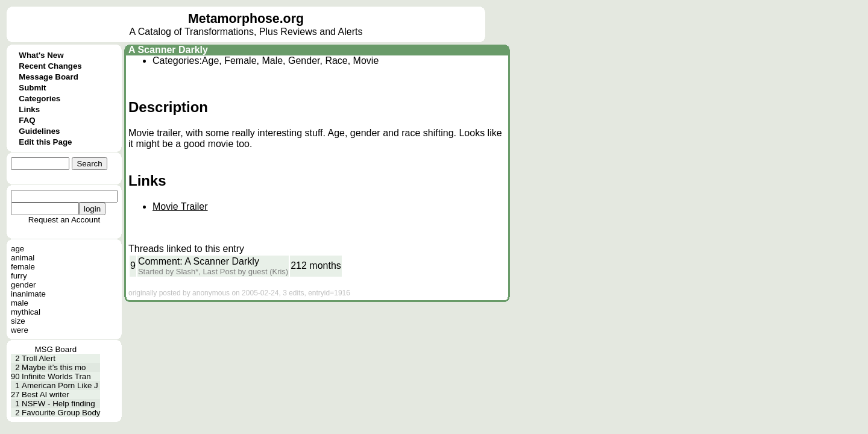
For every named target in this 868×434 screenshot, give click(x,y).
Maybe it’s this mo (54, 367)
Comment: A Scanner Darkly (199, 261)
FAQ (27, 120)
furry (19, 276)
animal (23, 258)
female (23, 267)
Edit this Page (45, 142)
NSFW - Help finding (58, 404)
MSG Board (55, 349)
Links (29, 109)
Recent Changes (50, 66)
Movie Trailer (180, 206)
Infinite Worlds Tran (56, 376)
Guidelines (39, 131)
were (20, 330)
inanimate (28, 294)
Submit (32, 88)
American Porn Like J (60, 385)
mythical (26, 312)
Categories (39, 99)
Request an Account (64, 220)
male (20, 303)
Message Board (49, 77)
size (18, 321)
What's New (41, 55)
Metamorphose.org (246, 19)
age (17, 249)
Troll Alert (39, 358)
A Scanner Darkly (168, 50)
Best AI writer (46, 395)
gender (24, 285)
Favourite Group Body (61, 413)
